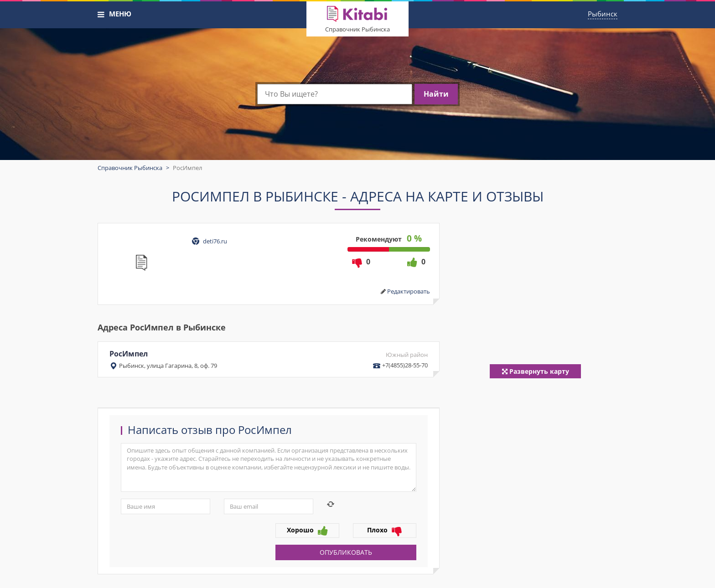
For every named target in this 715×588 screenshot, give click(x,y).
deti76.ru (215, 241)
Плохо (384, 531)
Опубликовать (346, 552)
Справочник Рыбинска (357, 29)
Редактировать (409, 291)
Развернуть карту (536, 371)
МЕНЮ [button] (120, 14)
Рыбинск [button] (603, 14)
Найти (436, 94)
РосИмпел (269, 359)
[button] (101, 15)
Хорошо (307, 531)
